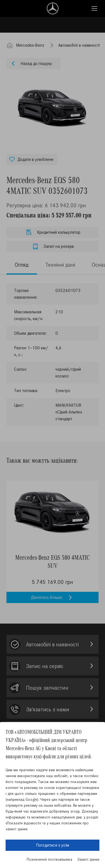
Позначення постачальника (49, 859)
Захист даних (88, 859)
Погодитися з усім (53, 845)
